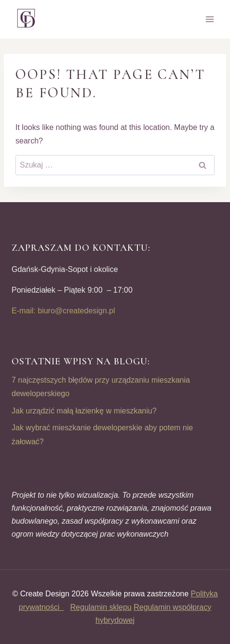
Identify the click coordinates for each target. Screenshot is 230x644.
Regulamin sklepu (101, 607)
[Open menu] (210, 19)
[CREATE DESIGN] (27, 19)
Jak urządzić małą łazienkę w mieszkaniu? (84, 411)
